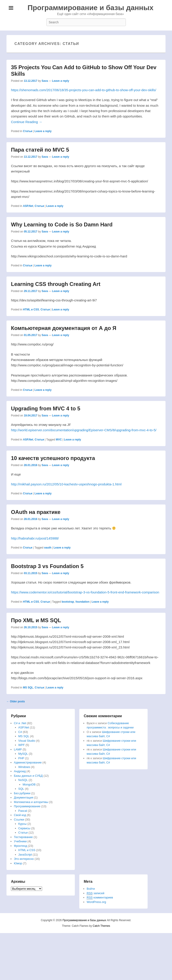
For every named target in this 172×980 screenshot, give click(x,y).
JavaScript (25, 855)
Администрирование (28, 762)
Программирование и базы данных (90, 8)
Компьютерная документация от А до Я (64, 328)
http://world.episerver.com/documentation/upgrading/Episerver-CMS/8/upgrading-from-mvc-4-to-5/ (84, 430)
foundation (82, 602)
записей (96, 893)
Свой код (20, 815)
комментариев (100, 898)
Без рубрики (22, 793)
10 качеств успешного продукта (53, 458)
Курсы (23, 824)
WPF (22, 745)
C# (20, 732)
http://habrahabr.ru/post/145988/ (35, 538)
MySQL (23, 754)
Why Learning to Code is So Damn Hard (62, 225)
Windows (24, 767)
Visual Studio (27, 741)
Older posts (16, 701)
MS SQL (28, 688)
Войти (91, 889)
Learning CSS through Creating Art (56, 284)
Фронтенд (20, 846)
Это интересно (24, 859)
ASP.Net (28, 206)
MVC (59, 440)
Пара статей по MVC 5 (40, 150)
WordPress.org (96, 902)
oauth (48, 548)
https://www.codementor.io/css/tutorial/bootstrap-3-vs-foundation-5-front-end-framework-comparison (85, 592)
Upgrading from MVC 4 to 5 (46, 408)
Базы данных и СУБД (28, 776)
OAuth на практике (36, 512)
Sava (45, 81)
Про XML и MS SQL (36, 620)
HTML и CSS (31, 310)
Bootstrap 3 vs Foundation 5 (47, 566)
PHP (21, 758)
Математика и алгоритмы (31, 802)
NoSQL (23, 780)
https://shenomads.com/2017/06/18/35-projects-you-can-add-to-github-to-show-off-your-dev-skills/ (84, 90)
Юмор (18, 863)
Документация (24, 797)
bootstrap (68, 602)
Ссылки (19, 820)
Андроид (20, 771)
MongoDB (29, 784)
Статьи (28, 131)
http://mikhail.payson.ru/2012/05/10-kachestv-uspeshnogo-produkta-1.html (66, 484)
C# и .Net (20, 723)
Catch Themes (101, 926)
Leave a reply (61, 81)
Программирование (27, 806)
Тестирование (23, 837)
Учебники (20, 841)
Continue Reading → (27, 122)
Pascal (23, 811)
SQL (21, 789)
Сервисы (24, 828)
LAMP (18, 749)
